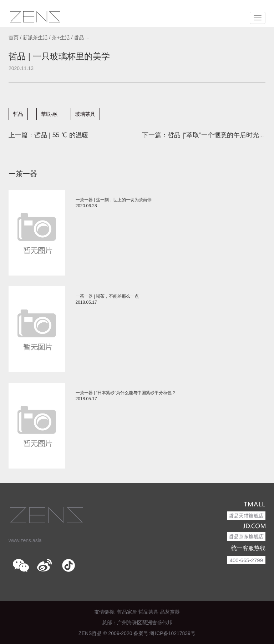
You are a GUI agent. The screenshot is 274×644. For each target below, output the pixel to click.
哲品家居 (127, 612)
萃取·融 (49, 114)
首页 (14, 38)
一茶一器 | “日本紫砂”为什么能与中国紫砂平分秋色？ (126, 393)
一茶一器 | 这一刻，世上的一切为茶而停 (114, 200)
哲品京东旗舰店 (246, 536)
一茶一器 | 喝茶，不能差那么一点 (107, 296)
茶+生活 (61, 38)
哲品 (18, 114)
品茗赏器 (170, 612)
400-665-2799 (246, 560)
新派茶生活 (35, 38)
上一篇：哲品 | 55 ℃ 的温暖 (49, 135)
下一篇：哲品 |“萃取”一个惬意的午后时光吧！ (207, 135)
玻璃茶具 (85, 114)
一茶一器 (23, 174)
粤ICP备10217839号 (173, 633)
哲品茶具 (148, 612)
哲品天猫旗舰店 (246, 516)
